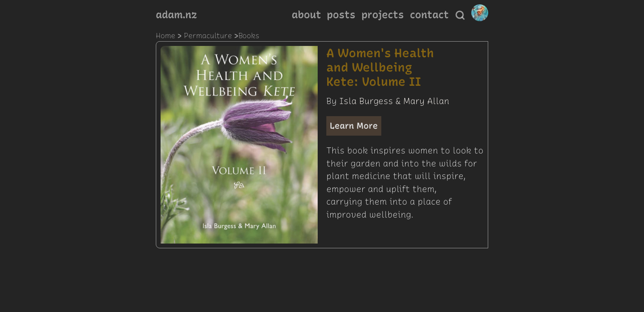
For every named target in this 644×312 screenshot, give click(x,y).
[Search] (460, 15)
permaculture (208, 36)
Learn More (354, 126)
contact (429, 15)
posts (341, 15)
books (249, 36)
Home (166, 36)
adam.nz (176, 15)
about (306, 15)
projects (383, 15)
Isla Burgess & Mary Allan (394, 101)
